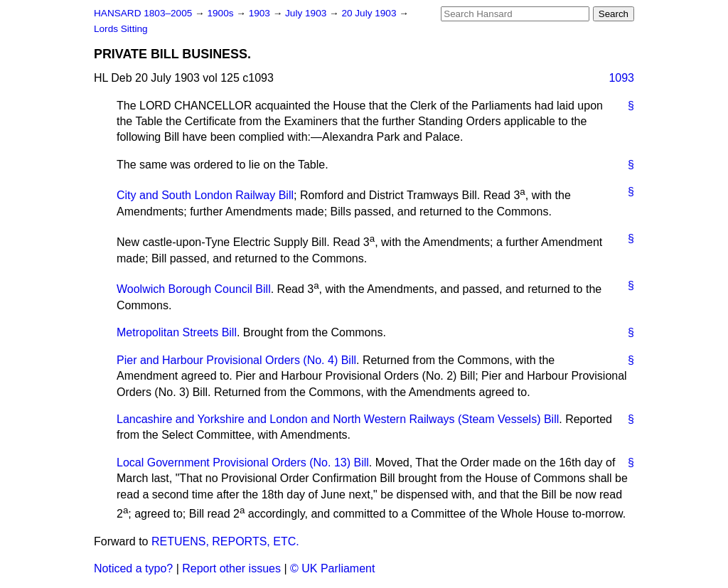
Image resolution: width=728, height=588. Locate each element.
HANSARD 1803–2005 (143, 13)
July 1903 (307, 13)
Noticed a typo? (133, 568)
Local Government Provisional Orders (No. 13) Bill (243, 463)
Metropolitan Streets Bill (177, 332)
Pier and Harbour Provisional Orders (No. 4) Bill (236, 360)
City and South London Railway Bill (205, 195)
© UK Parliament (332, 568)
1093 (621, 78)
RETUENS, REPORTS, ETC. (225, 541)
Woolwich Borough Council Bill (194, 290)
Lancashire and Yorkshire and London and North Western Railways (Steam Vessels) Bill (338, 419)
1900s (221, 13)
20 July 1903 (370, 13)
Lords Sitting (121, 29)
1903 (261, 13)
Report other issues (231, 568)
